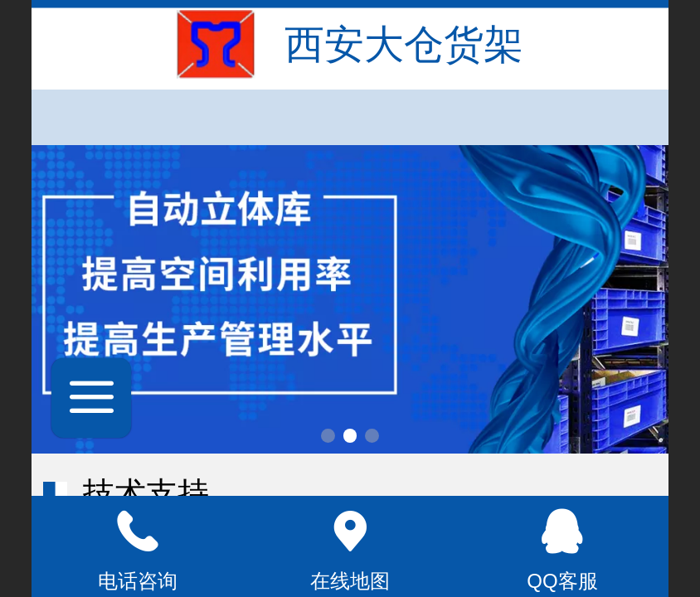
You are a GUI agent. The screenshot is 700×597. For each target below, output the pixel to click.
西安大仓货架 (404, 44)
